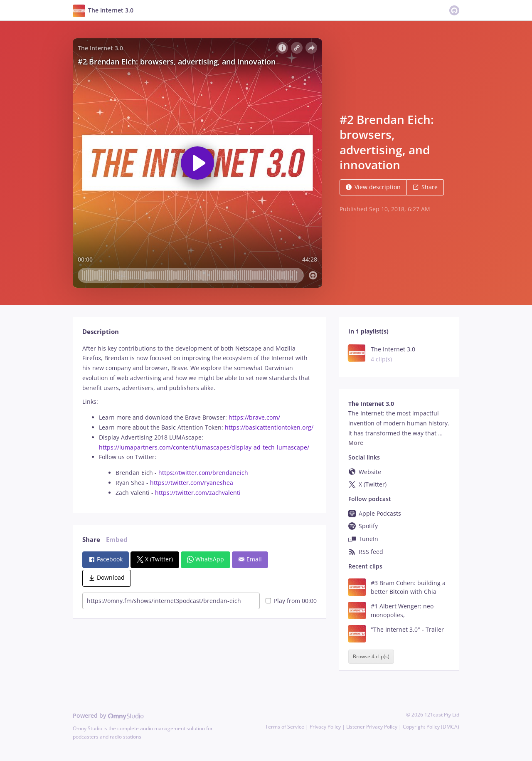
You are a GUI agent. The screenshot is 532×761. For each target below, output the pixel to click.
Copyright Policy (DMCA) (431, 727)
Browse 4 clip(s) (371, 657)
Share (425, 187)
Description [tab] (101, 332)
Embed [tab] (117, 540)
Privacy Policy (325, 727)
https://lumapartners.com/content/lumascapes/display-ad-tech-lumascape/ (204, 447)
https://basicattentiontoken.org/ (269, 427)
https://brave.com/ (254, 417)
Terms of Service (285, 727)
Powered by (108, 715)
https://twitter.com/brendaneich (204, 473)
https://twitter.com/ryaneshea (192, 483)
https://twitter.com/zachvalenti (198, 493)
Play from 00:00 (291, 601)
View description (373, 187)
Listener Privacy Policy (372, 727)
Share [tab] (91, 540)
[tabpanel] (199, 421)
